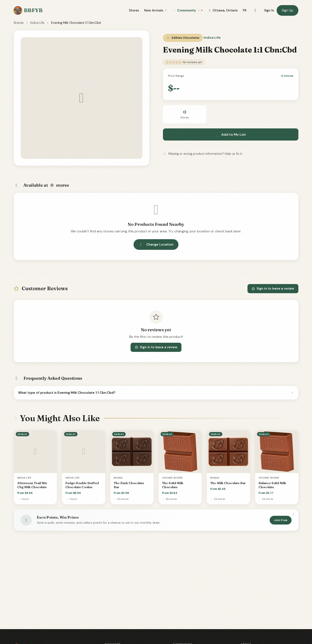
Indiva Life (37, 23)
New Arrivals (156, 10)
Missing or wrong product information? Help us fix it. (203, 154)
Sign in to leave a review (273, 289)
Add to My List (231, 134)
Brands (19, 23)
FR (245, 10)
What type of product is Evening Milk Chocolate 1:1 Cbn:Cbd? (156, 393)
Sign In (269, 10)
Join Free (281, 520)
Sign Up (288, 10)
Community (188, 10)
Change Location (156, 245)
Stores (134, 10)
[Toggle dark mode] (255, 10)
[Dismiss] (293, 515)
